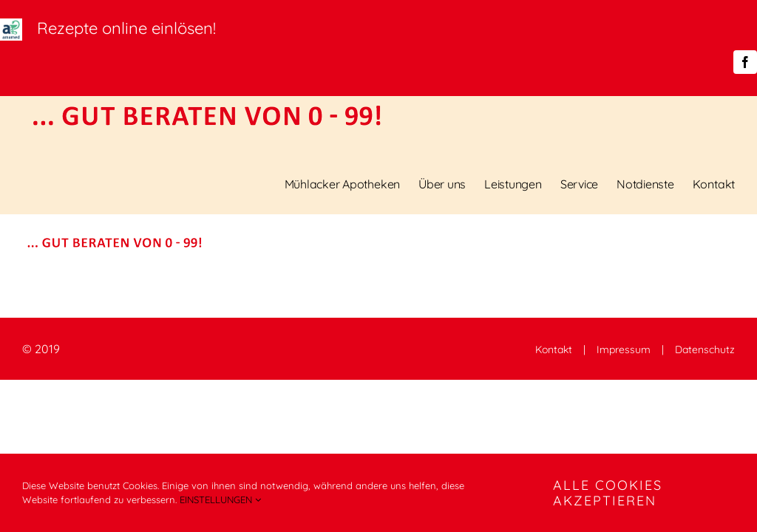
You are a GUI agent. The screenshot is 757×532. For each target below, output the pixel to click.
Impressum (624, 349)
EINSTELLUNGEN (220, 499)
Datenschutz (705, 349)
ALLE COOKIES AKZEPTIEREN (608, 493)
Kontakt (554, 349)
